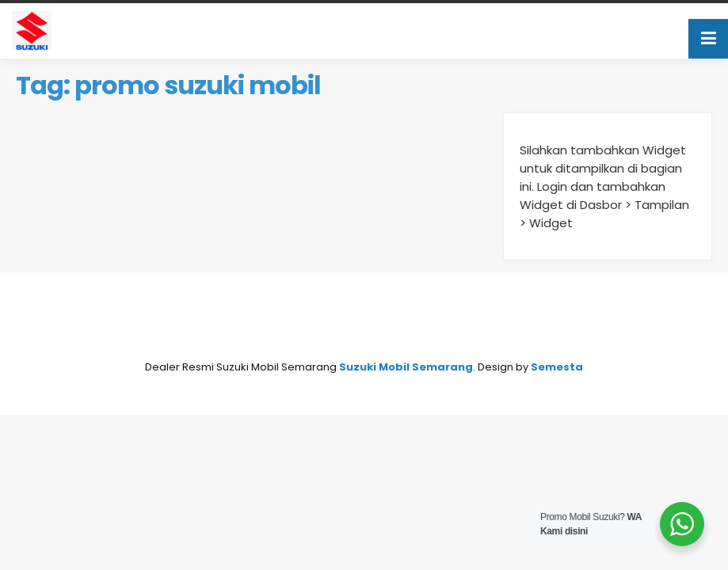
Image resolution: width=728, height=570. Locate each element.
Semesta (557, 367)
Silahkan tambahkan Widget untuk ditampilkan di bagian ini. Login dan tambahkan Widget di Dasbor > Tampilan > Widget (604, 186)
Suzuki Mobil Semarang (406, 367)
